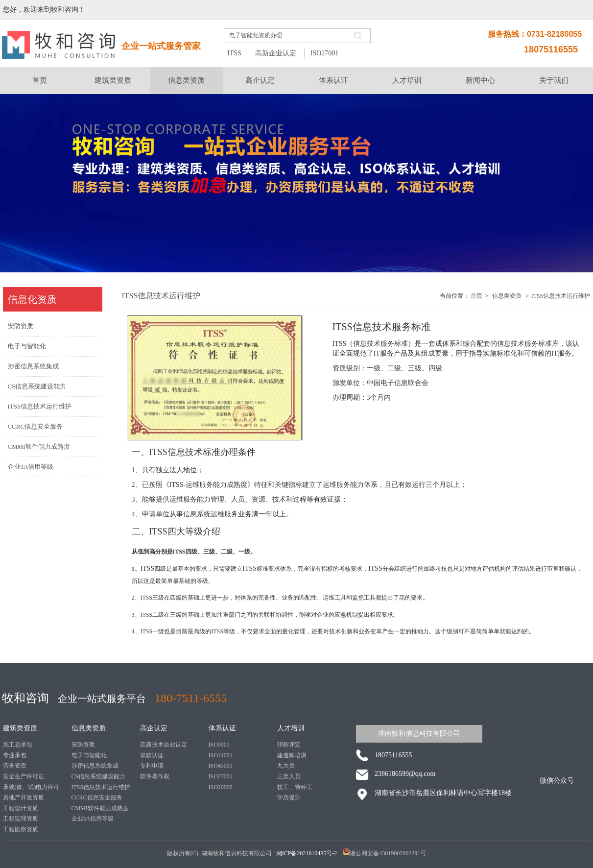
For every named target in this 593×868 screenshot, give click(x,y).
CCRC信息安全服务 (97, 797)
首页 (476, 296)
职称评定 (289, 745)
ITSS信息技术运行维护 (561, 296)
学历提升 (289, 797)
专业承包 (15, 755)
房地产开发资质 (24, 797)
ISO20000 (221, 787)
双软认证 (152, 755)
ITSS (234, 53)
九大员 (286, 766)
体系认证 (222, 728)
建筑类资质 (20, 728)
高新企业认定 (276, 53)
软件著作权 (155, 776)
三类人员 (289, 776)
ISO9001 (219, 745)
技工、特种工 (295, 787)
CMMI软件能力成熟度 (100, 808)
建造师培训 (292, 755)
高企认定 (154, 728)
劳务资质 (15, 766)
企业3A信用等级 (93, 819)
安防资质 (83, 745)
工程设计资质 (21, 808)
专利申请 (152, 766)
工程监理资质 (21, 819)
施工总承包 (18, 745)
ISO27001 (325, 53)
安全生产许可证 (24, 776)
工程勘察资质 (21, 829)
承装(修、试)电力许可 (31, 787)
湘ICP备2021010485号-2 (308, 853)
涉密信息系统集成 (95, 766)
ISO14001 (221, 755)
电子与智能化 (89, 755)
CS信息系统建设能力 (99, 776)
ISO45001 (221, 766)
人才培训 (291, 728)
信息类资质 (507, 296)
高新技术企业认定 (164, 745)
